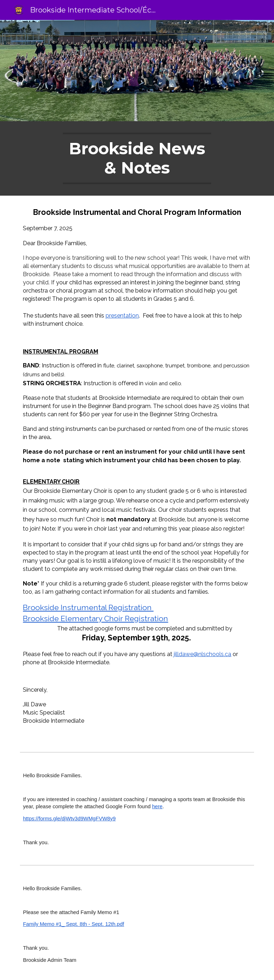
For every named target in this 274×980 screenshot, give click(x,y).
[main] (137, 158)
